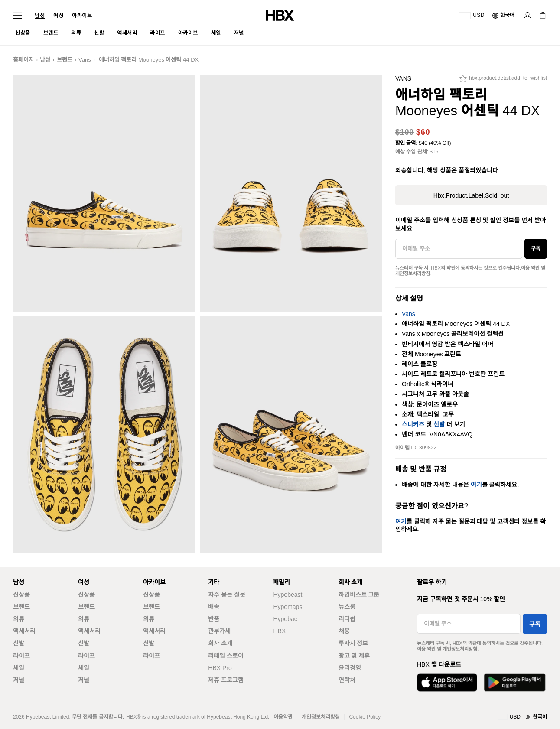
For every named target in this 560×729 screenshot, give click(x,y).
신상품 (21, 595)
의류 (19, 619)
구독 (536, 248)
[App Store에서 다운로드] (447, 682)
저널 (19, 680)
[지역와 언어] (522, 717)
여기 (476, 485)
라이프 (21, 656)
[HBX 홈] (280, 15)
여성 (58, 16)
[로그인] (527, 16)
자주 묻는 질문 (227, 595)
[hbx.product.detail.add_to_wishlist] (503, 81)
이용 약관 (530, 268)
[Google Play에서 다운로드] (515, 682)
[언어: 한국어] (504, 16)
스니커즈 (413, 424)
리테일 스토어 (226, 656)
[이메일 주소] (459, 249)
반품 (214, 619)
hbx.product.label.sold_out (471, 195)
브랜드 (65, 60)
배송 (214, 607)
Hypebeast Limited (47, 717)
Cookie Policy (365, 717)
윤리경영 (350, 668)
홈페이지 (23, 60)
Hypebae (285, 619)
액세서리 (24, 631)
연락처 (347, 680)
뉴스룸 (347, 607)
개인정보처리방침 (413, 273)
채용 (344, 631)
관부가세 (219, 631)
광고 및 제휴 (354, 656)
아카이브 (82, 16)
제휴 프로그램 (226, 680)
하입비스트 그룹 (359, 595)
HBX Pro (220, 668)
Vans (85, 60)
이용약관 (283, 717)
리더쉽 (347, 619)
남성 (40, 16)
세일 (19, 668)
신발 (439, 424)
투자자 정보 (353, 643)
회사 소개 (220, 643)
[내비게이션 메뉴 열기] (17, 16)
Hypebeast (288, 595)
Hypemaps (288, 607)
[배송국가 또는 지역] (472, 16)
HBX (279, 631)
